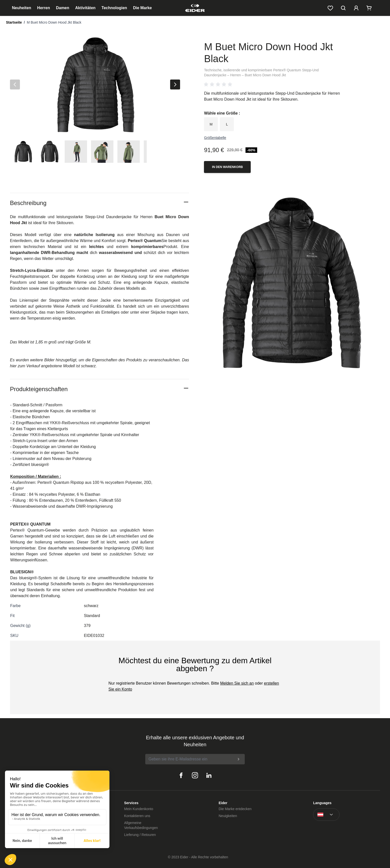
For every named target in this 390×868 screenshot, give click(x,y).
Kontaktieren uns (137, 816)
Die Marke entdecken (235, 809)
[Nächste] (175, 84)
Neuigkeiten (228, 816)
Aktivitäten (85, 8)
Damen (63, 8)
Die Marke (143, 8)
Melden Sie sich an (237, 683)
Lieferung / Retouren (140, 835)
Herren (44, 8)
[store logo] (195, 8)
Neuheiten (22, 8)
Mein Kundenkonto (139, 809)
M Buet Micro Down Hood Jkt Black (54, 22)
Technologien (114, 8)
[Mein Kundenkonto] (356, 8)
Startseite (14, 22)
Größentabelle (215, 138)
